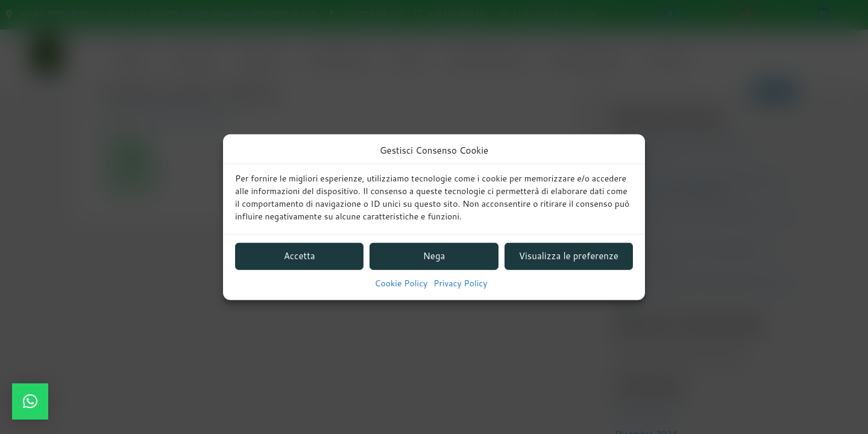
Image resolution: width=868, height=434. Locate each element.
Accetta (300, 256)
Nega (434, 256)
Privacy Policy (460, 283)
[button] (30, 401)
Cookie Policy (401, 283)
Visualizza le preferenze (569, 256)
